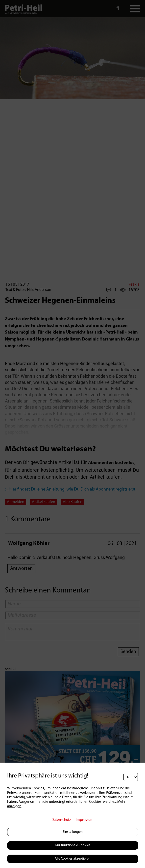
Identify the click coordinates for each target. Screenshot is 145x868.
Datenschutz (61, 820)
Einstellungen (73, 832)
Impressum (85, 820)
